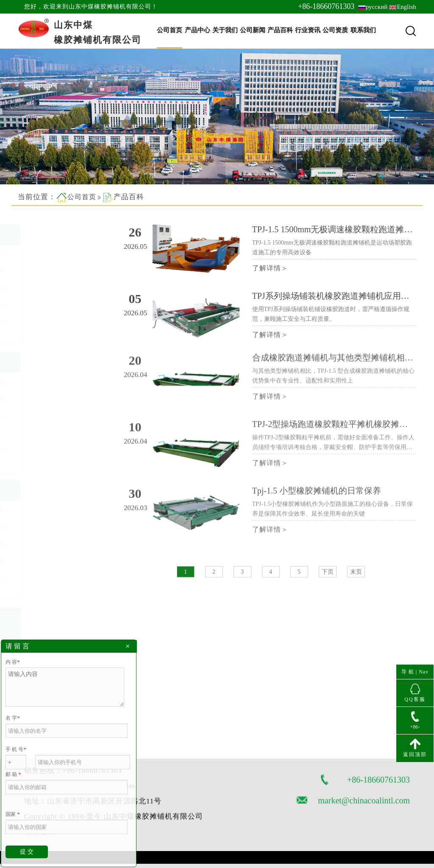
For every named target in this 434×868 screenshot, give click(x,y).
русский (377, 7)
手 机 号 (16, 749)
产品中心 (198, 30)
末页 (356, 580)
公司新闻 (253, 30)
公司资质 (335, 30)
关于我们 (225, 30)
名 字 (13, 718)
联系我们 (363, 30)
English (406, 7)
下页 (328, 580)
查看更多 (39, 336)
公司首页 (170, 30)
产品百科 (280, 30)
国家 (13, 814)
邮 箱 (13, 774)
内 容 (13, 662)
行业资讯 (308, 30)
